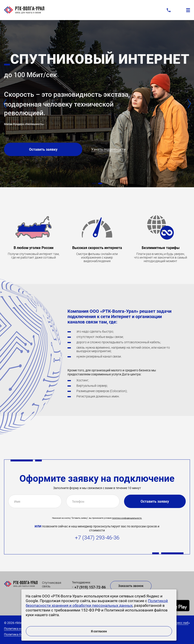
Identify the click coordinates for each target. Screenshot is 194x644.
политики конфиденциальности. (127, 518)
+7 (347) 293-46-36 (97, 538)
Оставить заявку (43, 149)
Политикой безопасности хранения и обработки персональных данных (97, 603)
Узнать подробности (108, 149)
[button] (94, 183)
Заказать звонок (131, 586)
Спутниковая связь (52, 584)
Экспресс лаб (179, 623)
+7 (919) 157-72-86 (90, 587)
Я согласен (99, 631)
